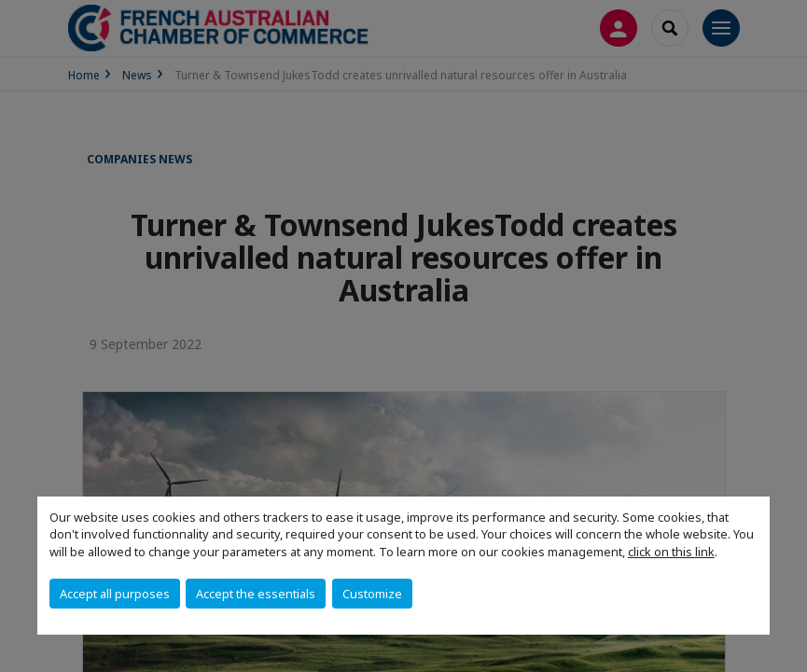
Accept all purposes (115, 594)
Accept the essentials (256, 594)
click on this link (671, 552)
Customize (372, 594)
